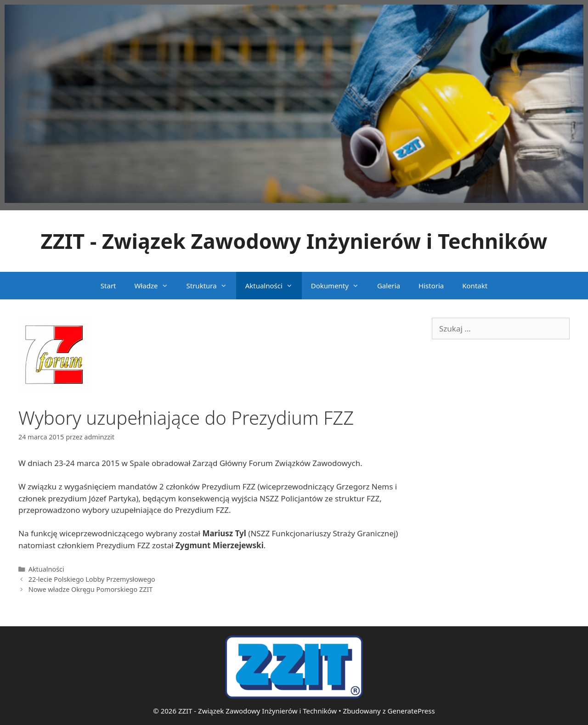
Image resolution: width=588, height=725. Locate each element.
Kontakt (475, 286)
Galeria (389, 286)
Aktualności (274, 286)
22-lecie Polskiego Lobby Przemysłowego (92, 579)
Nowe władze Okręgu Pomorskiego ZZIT (91, 589)
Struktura (211, 286)
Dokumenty (339, 286)
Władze (156, 286)
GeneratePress (411, 711)
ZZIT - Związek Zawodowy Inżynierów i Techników (294, 241)
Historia (431, 286)
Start (108, 286)
